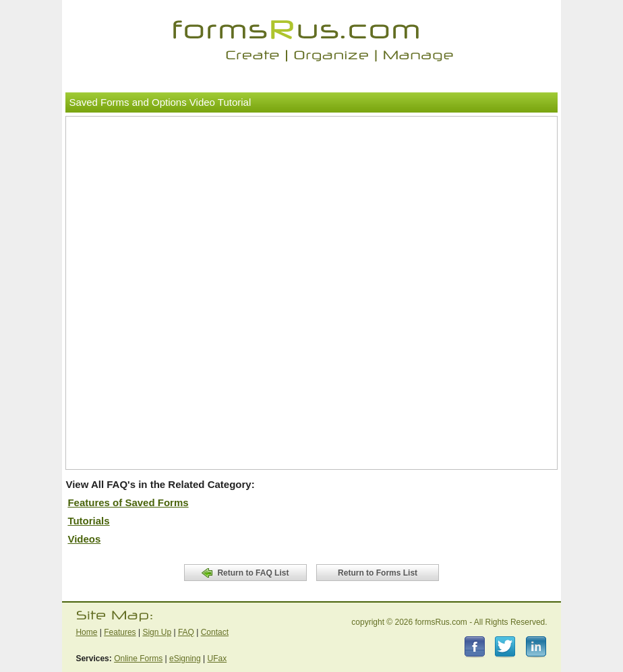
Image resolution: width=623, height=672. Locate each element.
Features (120, 632)
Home (86, 632)
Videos (84, 539)
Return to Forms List (378, 573)
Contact (215, 632)
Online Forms (138, 659)
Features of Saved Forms (128, 502)
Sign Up (157, 632)
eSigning (185, 659)
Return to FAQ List (245, 573)
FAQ (186, 632)
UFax (217, 659)
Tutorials (88, 521)
